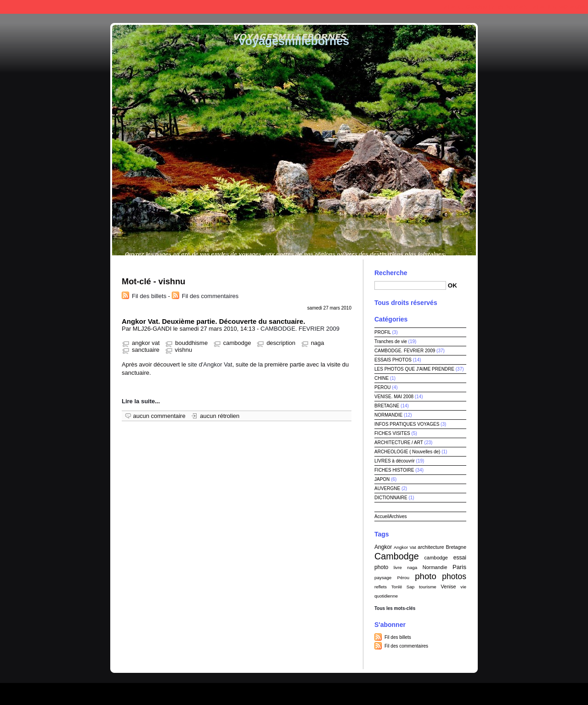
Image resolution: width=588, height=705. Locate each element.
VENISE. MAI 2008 (394, 397)
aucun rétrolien (220, 416)
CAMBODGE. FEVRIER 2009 (300, 329)
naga (318, 343)
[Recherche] (410, 285)
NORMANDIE (388, 415)
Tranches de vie (391, 341)
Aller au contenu (466, 7)
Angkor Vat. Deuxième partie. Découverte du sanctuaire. (213, 321)
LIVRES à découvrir (395, 461)
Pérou (403, 578)
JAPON (382, 479)
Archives (398, 516)
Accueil (382, 516)
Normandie (435, 567)
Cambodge (397, 556)
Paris (459, 567)
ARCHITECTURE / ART (399, 443)
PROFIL (383, 332)
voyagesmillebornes (294, 41)
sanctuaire (146, 350)
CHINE (382, 378)
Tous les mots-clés (395, 608)
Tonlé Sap (403, 587)
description (281, 343)
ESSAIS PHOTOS (393, 360)
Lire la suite (138, 401)
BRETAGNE (387, 406)
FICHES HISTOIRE (394, 470)
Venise (449, 587)
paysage (383, 578)
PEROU (383, 387)
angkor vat (146, 343)
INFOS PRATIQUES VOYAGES (407, 424)
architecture (431, 547)
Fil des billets (149, 296)
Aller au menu (510, 7)
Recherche (391, 273)
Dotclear (315, 691)
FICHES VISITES (392, 433)
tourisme (428, 587)
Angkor (383, 547)
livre (398, 567)
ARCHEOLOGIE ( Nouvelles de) (407, 452)
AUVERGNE (387, 488)
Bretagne (456, 547)
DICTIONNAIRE (391, 498)
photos (454, 576)
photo (426, 576)
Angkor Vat (405, 547)
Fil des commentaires (210, 296)
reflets (381, 587)
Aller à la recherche (559, 7)
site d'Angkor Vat (210, 364)
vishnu (184, 350)
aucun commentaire (159, 416)
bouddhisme (191, 343)
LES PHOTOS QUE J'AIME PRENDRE (414, 369)
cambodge (237, 343)
